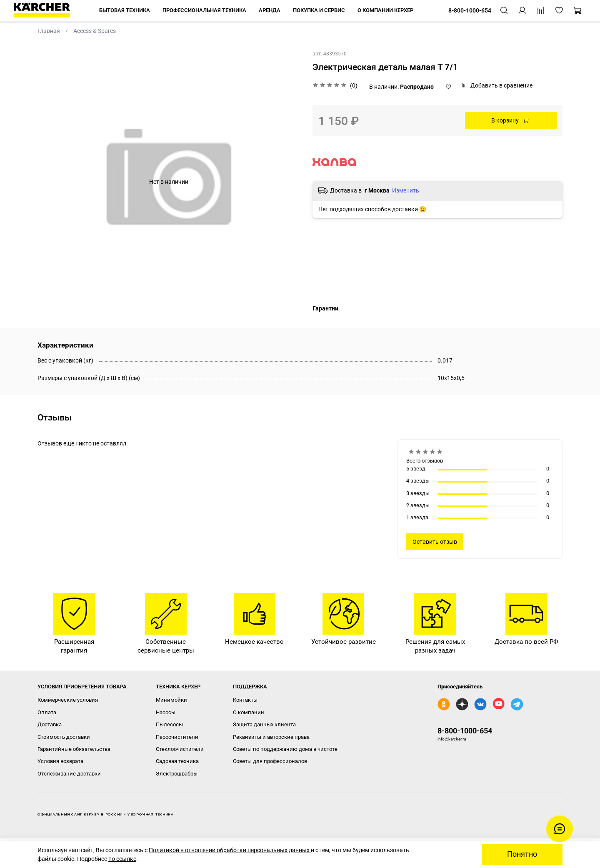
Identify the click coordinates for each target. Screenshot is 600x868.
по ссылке (122, 859)
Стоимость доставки (64, 737)
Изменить (406, 190)
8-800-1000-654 (465, 731)
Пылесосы (169, 724)
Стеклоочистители (180, 749)
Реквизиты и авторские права (271, 737)
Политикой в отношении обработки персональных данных (230, 850)
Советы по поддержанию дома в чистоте (285, 749)
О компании (249, 712)
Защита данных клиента (264, 724)
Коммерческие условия (68, 700)
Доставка (50, 724)
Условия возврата (60, 761)
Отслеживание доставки (69, 774)
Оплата (47, 712)
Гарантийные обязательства (74, 749)
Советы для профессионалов (270, 761)
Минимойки (171, 700)
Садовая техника (177, 761)
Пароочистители (177, 737)
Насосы (166, 712)
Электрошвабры (177, 774)
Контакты (245, 700)
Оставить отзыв (435, 542)
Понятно (522, 854)
